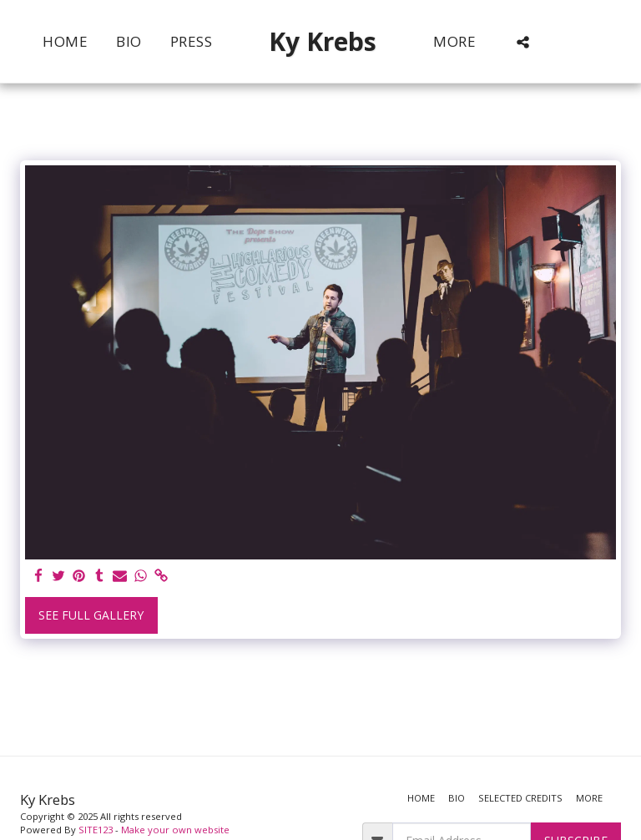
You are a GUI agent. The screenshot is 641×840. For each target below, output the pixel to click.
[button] (523, 42)
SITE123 (96, 830)
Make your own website (175, 830)
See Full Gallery (91, 615)
